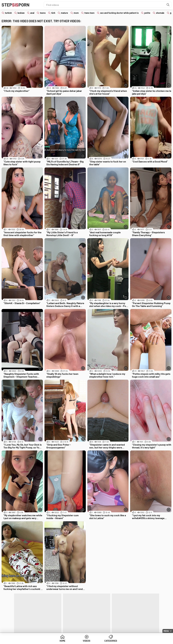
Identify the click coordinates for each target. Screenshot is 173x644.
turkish (8, 13)
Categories (111, 641)
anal (32, 13)
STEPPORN (16, 5)
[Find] (168, 5)
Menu (166, 631)
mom (76, 13)
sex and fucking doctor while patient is (119, 13)
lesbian (21, 13)
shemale (160, 13)
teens (43, 13)
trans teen (89, 13)
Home (62, 641)
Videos (86, 641)
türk (53, 13)
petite (147, 13)
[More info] (40, 85)
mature (64, 13)
